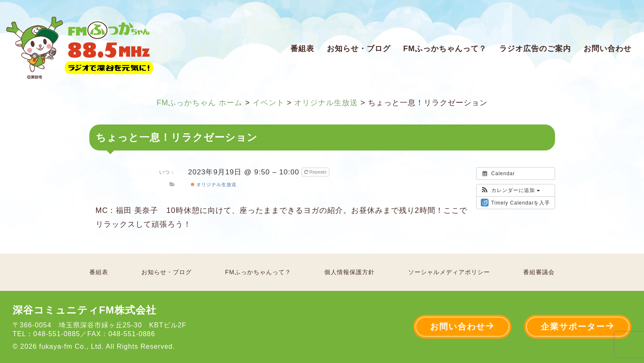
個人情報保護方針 (349, 272)
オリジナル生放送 (214, 184)
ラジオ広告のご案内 (535, 49)
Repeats (316, 172)
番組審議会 (539, 272)
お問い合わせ (607, 49)
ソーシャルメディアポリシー (449, 272)
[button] (510, 190)
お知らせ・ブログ (359, 49)
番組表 (302, 49)
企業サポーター (578, 326)
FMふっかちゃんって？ (445, 49)
